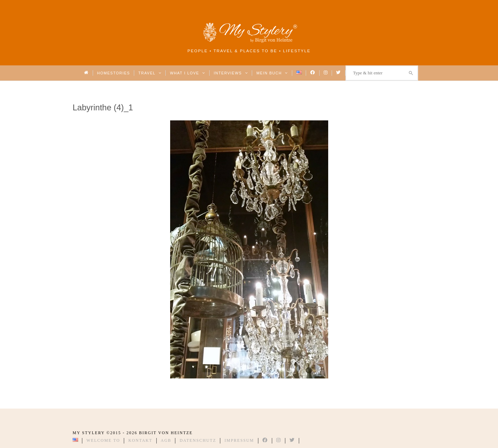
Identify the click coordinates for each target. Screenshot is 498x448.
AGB (166, 441)
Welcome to (103, 441)
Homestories (114, 73)
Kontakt (140, 441)
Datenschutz (198, 441)
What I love (188, 73)
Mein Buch (272, 73)
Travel (150, 73)
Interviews (231, 73)
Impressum (239, 441)
